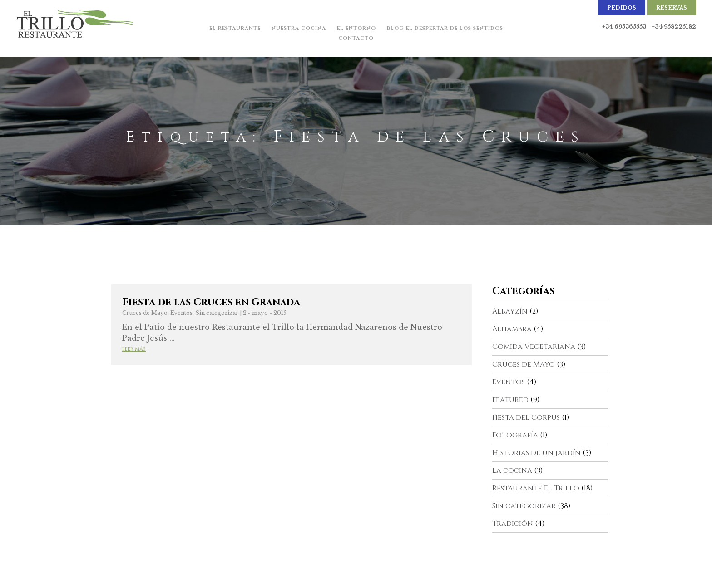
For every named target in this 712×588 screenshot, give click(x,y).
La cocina (512, 470)
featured (510, 400)
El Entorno (356, 28)
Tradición (513, 524)
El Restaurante (235, 28)
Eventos (181, 313)
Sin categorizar (217, 313)
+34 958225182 (674, 27)
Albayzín (510, 311)
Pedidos (622, 8)
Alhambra (512, 329)
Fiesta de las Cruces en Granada (211, 302)
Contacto (356, 38)
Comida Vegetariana (534, 347)
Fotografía (515, 435)
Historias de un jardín (536, 453)
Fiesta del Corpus (526, 417)
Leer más (134, 349)
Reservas (672, 8)
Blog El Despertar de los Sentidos (445, 28)
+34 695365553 (624, 27)
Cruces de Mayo (145, 313)
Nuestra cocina (299, 28)
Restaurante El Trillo (536, 488)
